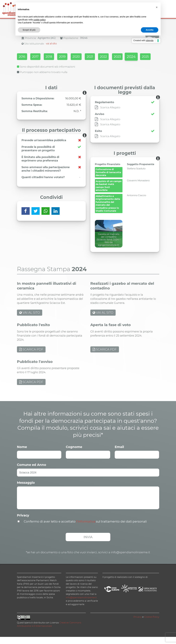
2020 (85, 57)
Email (119, 454)
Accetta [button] (150, 30)
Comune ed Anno (32, 472)
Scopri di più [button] (29, 30)
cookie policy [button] (39, 20)
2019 (69, 57)
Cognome (74, 454)
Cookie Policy (152, 624)
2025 (39, 65)
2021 (101, 57)
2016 (22, 57)
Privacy (23, 522)
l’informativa (86, 529)
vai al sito (51, 44)
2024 (23, 65)
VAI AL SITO (30, 320)
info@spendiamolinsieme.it (81, 605)
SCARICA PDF (31, 357)
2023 (133, 57)
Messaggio (26, 490)
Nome (22, 454)
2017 (38, 57)
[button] (157, 7)
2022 (117, 57)
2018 (54, 57)
